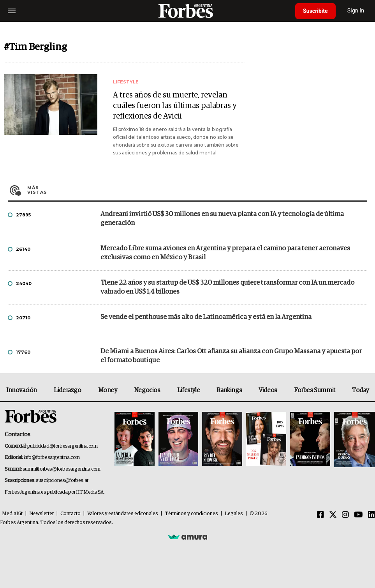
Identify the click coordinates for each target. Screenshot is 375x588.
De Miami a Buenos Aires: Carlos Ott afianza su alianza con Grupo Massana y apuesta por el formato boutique (231, 356)
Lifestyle (188, 390)
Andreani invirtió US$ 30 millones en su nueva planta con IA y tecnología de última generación (222, 219)
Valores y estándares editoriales (123, 514)
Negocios (147, 390)
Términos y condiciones (191, 514)
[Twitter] (333, 515)
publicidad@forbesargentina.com (62, 446)
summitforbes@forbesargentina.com (62, 469)
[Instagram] (345, 515)
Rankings (229, 390)
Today (360, 390)
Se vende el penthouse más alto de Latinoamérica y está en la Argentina (206, 317)
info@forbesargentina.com (52, 458)
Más (197, 190)
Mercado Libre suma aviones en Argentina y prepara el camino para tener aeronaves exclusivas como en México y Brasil (225, 253)
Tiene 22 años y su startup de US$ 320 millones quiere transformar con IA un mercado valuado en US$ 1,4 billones (227, 287)
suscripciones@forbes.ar (62, 481)
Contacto (70, 514)
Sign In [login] (356, 11)
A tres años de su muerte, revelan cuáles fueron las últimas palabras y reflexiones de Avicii (175, 106)
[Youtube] (358, 515)
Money (108, 390)
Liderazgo (67, 390)
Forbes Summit (315, 390)
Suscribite (315, 11)
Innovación (22, 390)
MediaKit (12, 514)
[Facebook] (320, 515)
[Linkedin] (371, 515)
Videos (268, 390)
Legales (234, 514)
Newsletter (41, 514)
